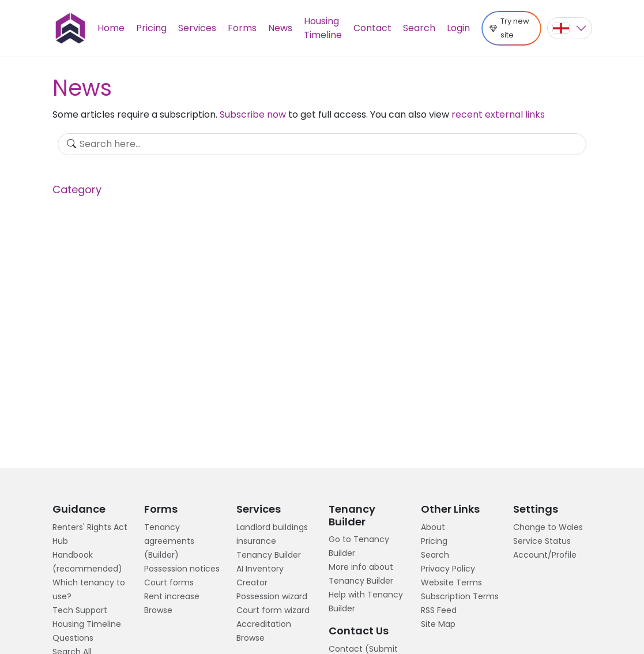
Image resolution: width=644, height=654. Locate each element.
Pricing (151, 28)
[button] (570, 28)
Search (419, 28)
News (280, 28)
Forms (242, 28)
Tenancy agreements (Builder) (169, 541)
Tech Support (80, 610)
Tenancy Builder (269, 555)
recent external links (498, 114)
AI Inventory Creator (260, 576)
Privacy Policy (448, 569)
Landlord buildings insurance (272, 534)
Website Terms (451, 582)
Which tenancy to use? (89, 589)
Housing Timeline (323, 28)
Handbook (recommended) (87, 562)
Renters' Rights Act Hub (90, 534)
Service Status (542, 541)
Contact (372, 28)
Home (111, 28)
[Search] (322, 144)
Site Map (438, 624)
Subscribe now (253, 114)
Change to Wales (548, 527)
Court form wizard (273, 610)
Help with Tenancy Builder (366, 602)
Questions (73, 638)
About (433, 527)
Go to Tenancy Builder (359, 546)
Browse (158, 610)
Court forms (169, 582)
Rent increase (172, 596)
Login (458, 28)
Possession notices (182, 569)
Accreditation (264, 624)
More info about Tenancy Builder (361, 574)
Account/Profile (545, 555)
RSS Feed (439, 610)
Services (197, 28)
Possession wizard (272, 596)
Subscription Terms (460, 596)
